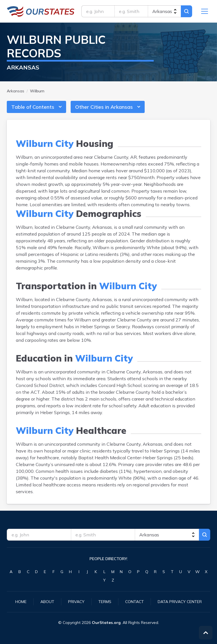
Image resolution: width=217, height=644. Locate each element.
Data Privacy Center (180, 602)
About (47, 602)
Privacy (76, 602)
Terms (105, 602)
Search (186, 11)
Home (21, 602)
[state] (164, 11)
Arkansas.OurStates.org (41, 11)
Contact (134, 602)
